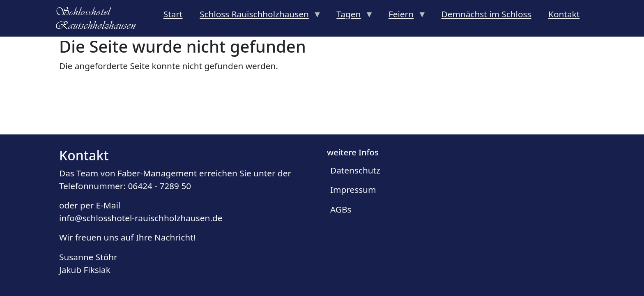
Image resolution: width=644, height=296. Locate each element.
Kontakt (564, 14)
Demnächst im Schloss (486, 14)
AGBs (341, 209)
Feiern (403, 16)
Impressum (353, 190)
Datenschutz (355, 170)
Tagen (351, 16)
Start (173, 14)
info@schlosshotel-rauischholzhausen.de (141, 218)
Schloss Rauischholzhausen (256, 16)
